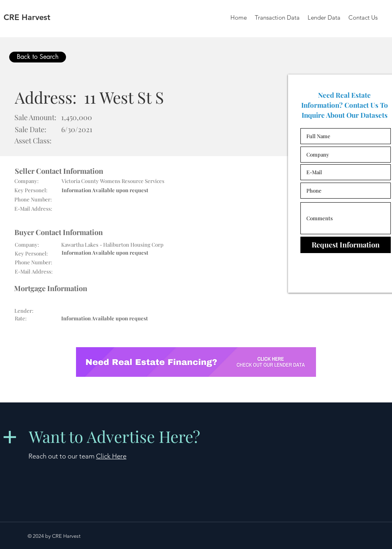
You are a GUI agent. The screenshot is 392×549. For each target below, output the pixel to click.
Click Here (111, 456)
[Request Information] (346, 245)
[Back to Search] (38, 57)
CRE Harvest (27, 17)
